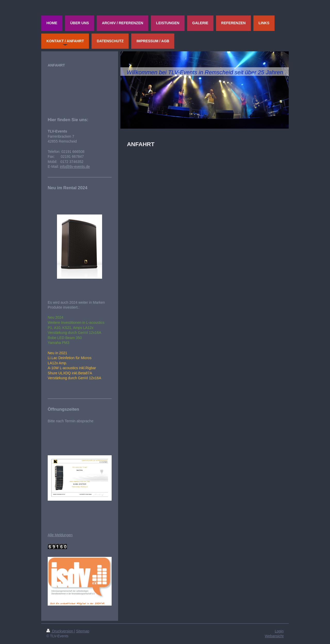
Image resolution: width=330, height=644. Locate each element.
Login (279, 631)
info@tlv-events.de (75, 167)
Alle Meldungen (60, 535)
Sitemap (83, 631)
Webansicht (274, 636)
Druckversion (60, 631)
